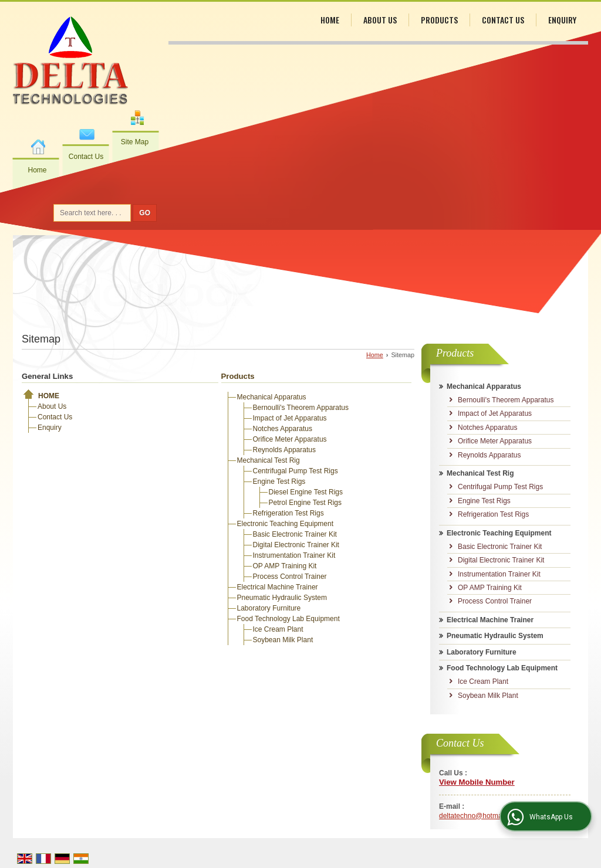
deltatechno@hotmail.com (480, 816)
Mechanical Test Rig (269, 460)
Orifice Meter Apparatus (290, 439)
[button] (477, 782)
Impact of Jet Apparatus (290, 418)
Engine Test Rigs (279, 482)
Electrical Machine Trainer (278, 587)
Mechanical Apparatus (272, 397)
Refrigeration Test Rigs (288, 513)
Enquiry (562, 20)
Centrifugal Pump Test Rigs (296, 471)
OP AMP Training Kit (285, 566)
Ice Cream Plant (278, 629)
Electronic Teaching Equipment (286, 524)
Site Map (135, 142)
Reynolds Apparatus (284, 450)
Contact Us (86, 157)
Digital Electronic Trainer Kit (296, 545)
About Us (380, 20)
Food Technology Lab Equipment (288, 619)
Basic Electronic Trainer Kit (295, 534)
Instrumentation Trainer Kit (294, 555)
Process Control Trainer (290, 577)
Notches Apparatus (283, 429)
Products (439, 20)
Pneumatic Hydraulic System (282, 598)
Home (37, 170)
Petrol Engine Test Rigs (305, 503)
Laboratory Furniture (269, 608)
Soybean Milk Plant (283, 640)
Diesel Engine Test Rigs (306, 492)
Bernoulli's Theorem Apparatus (301, 408)
